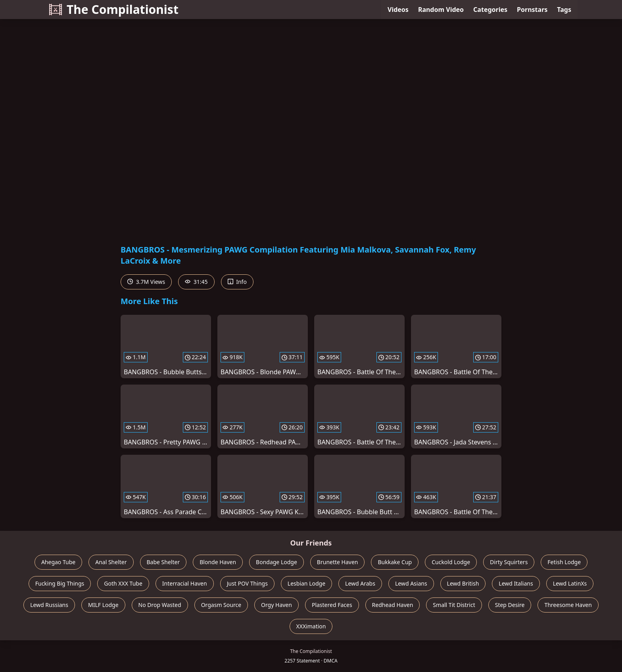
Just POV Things (247, 583)
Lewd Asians (411, 583)
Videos (398, 10)
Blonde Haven (218, 562)
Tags (564, 10)
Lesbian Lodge (306, 583)
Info (237, 282)
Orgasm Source (221, 605)
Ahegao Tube (58, 562)
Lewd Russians (49, 605)
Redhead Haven (393, 605)
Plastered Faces (332, 605)
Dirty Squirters (509, 562)
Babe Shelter (163, 562)
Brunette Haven (338, 562)
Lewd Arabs (360, 583)
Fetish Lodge (564, 562)
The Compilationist (114, 9)
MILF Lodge (103, 605)
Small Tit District (454, 605)
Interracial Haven (185, 583)
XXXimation (311, 626)
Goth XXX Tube (123, 583)
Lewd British (463, 583)
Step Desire (510, 605)
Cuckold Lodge (451, 562)
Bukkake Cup (395, 562)
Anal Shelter (111, 562)
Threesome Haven (568, 605)
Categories (490, 10)
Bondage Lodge (276, 562)
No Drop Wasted (160, 605)
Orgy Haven (276, 605)
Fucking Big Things (60, 583)
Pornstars (532, 10)
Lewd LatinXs (570, 583)
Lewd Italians (516, 583)
